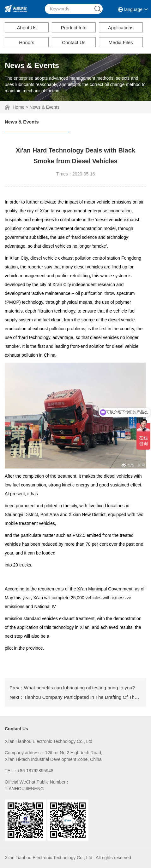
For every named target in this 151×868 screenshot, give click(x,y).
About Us (27, 28)
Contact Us (74, 42)
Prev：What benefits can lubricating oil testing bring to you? (72, 688)
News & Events (44, 107)
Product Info (74, 28)
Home (18, 107)
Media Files (121, 42)
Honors (27, 42)
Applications (121, 28)
